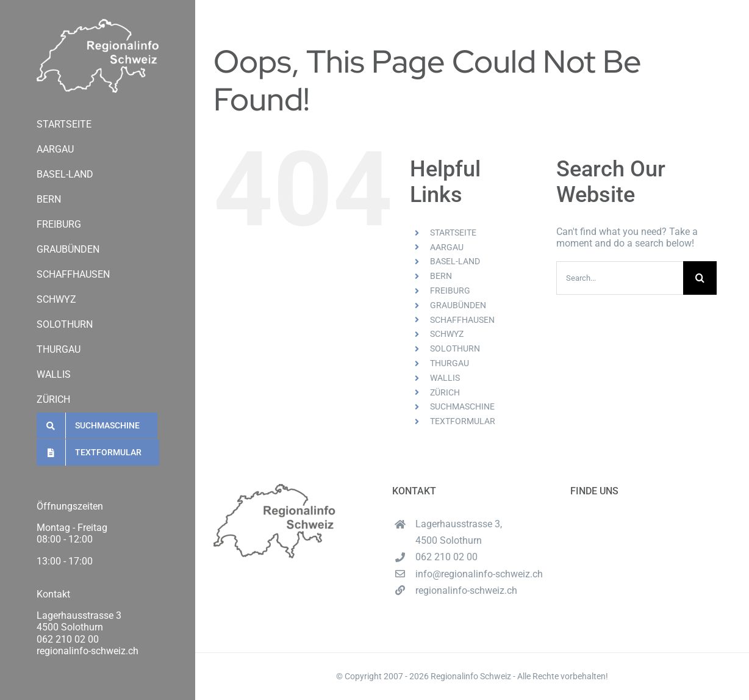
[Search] (700, 278)
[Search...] (620, 278)
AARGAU (447, 247)
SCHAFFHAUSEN (462, 320)
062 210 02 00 (68, 639)
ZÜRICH (445, 392)
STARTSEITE (453, 233)
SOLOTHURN (455, 348)
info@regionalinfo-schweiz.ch (479, 574)
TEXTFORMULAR (463, 421)
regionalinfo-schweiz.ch (88, 651)
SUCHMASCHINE (462, 406)
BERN (441, 276)
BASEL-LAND (455, 261)
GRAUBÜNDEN (458, 305)
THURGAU (450, 363)
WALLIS (445, 378)
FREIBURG (450, 290)
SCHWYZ (447, 334)
